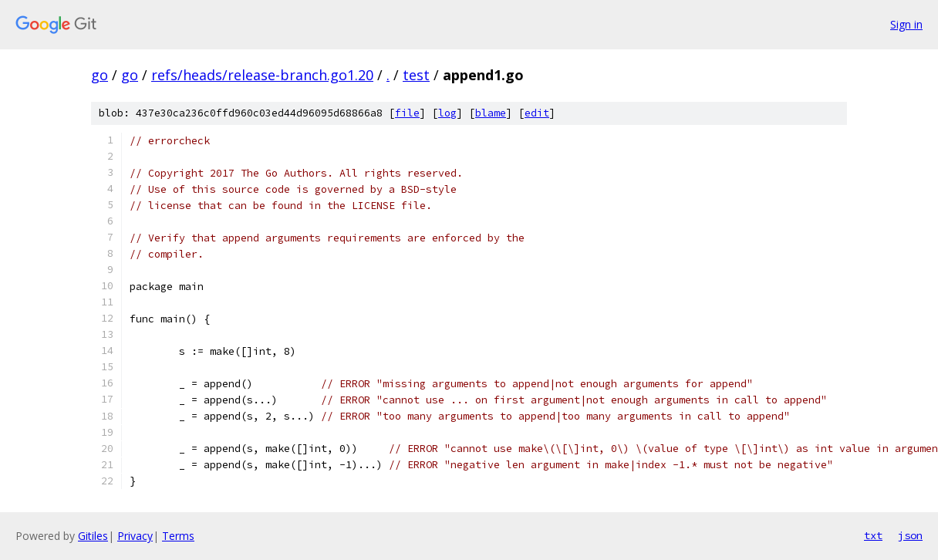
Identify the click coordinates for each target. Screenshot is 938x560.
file (407, 113)
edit (537, 113)
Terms (178, 536)
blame (491, 113)
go (100, 75)
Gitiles (93, 536)
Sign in (906, 24)
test (416, 75)
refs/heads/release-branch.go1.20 (262, 75)
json (910, 535)
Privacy (135, 536)
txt (873, 535)
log (447, 113)
